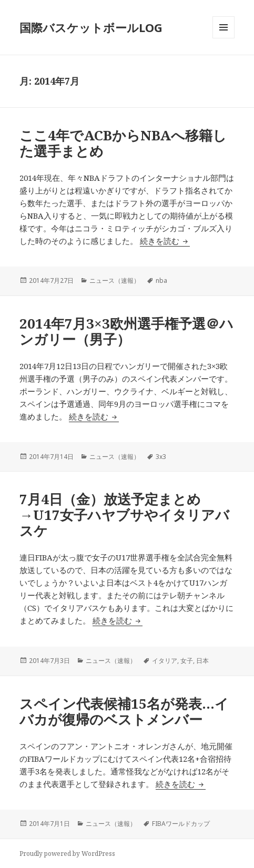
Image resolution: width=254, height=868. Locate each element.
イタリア (165, 661)
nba (161, 280)
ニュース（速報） (115, 280)
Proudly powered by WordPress (67, 854)
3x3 (161, 457)
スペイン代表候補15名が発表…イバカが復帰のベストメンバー (124, 711)
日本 (202, 661)
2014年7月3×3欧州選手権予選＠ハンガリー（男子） (126, 331)
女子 (187, 661)
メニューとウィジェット (223, 38)
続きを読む (165, 241)
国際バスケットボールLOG (91, 27)
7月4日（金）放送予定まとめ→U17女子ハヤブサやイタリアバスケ (124, 515)
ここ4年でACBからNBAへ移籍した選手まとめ (123, 143)
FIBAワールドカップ (181, 824)
